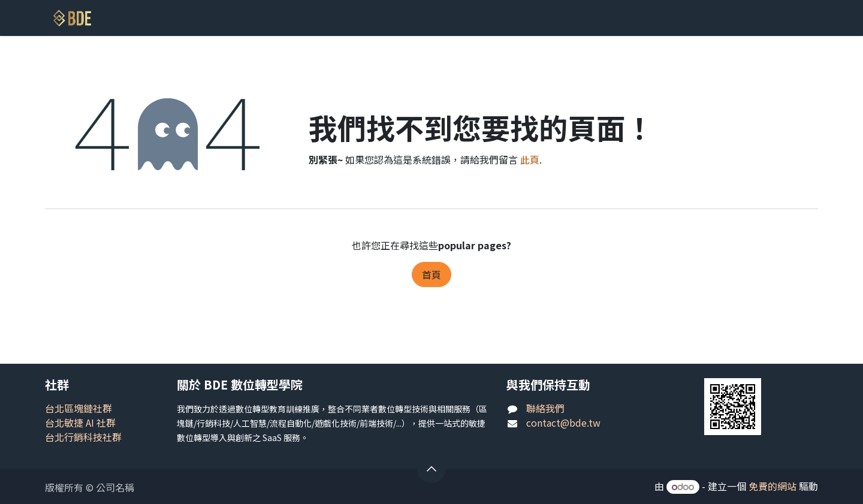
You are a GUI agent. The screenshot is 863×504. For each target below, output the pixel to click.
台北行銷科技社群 (83, 437)
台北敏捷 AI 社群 (80, 422)
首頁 (431, 274)
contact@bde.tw (563, 422)
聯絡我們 (545, 408)
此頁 (530, 159)
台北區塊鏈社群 (79, 408)
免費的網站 (773, 486)
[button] (431, 469)
